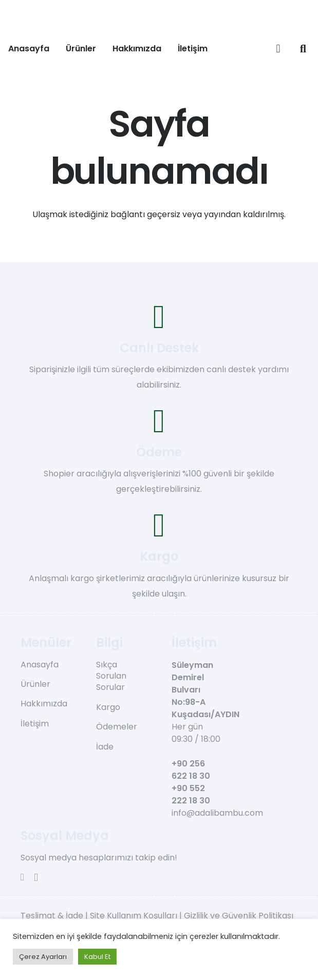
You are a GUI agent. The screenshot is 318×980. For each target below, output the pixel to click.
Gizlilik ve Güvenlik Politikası (239, 916)
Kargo (108, 707)
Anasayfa (40, 665)
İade (105, 747)
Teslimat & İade (52, 916)
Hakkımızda (44, 704)
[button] (303, 49)
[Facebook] (22, 877)
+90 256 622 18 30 (191, 770)
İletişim (35, 724)
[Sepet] (278, 49)
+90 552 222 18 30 (191, 794)
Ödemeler (117, 727)
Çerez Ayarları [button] (43, 957)
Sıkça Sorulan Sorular (111, 676)
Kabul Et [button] (97, 957)
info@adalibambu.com (217, 813)
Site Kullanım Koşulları (134, 916)
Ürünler (35, 684)
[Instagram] (36, 878)
